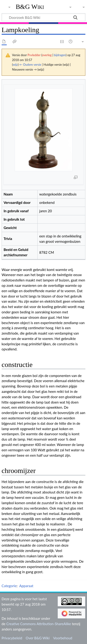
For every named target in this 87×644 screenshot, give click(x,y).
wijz (15, 65)
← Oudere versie (30, 65)
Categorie (9, 586)
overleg (47, 55)
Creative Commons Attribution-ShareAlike (39, 624)
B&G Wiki (30, 7)
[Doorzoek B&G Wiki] (43, 17)
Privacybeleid (12, 638)
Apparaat (26, 586)
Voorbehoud (63, 638)
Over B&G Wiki (38, 638)
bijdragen (60, 55)
